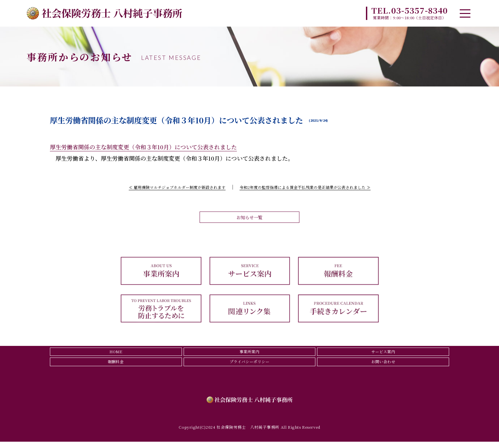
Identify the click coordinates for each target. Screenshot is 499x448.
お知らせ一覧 (249, 219)
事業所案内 (249, 355)
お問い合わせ (383, 367)
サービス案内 (383, 355)
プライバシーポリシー (249, 367)
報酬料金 (116, 367)
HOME (116, 355)
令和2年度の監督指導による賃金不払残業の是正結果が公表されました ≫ (313, 187)
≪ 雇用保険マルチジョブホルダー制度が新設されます (166, 187)
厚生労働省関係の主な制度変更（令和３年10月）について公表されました (143, 147)
